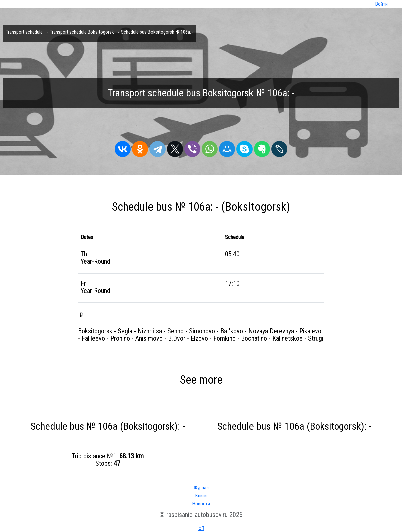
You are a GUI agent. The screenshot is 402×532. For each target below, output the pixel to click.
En (201, 527)
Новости (201, 504)
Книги (201, 496)
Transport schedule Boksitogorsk (82, 32)
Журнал (201, 488)
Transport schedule (24, 32)
